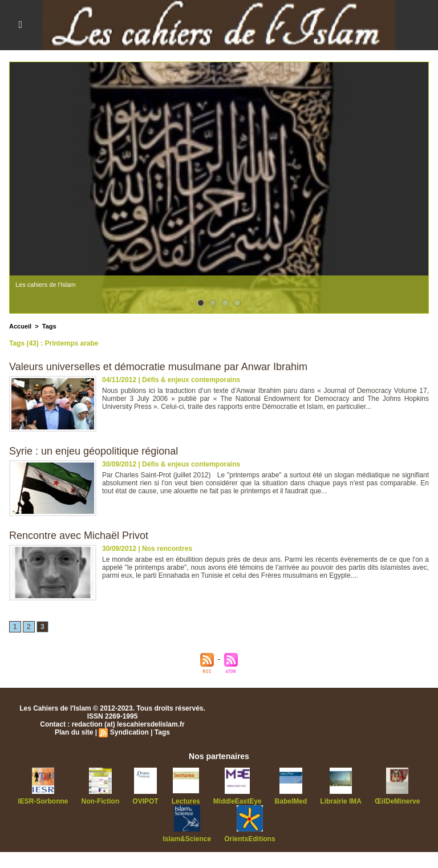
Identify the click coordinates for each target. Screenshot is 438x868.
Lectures (186, 801)
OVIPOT (145, 801)
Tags (49, 326)
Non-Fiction (101, 801)
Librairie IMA (341, 801)
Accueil (20, 326)
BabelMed (291, 801)
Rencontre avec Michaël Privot (79, 536)
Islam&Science (187, 839)
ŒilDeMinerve (397, 801)
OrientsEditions (250, 839)
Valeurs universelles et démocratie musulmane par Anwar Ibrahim (158, 367)
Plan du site (74, 732)
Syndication (129, 732)
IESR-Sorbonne (43, 801)
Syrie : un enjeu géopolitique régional (94, 451)
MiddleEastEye (238, 801)
